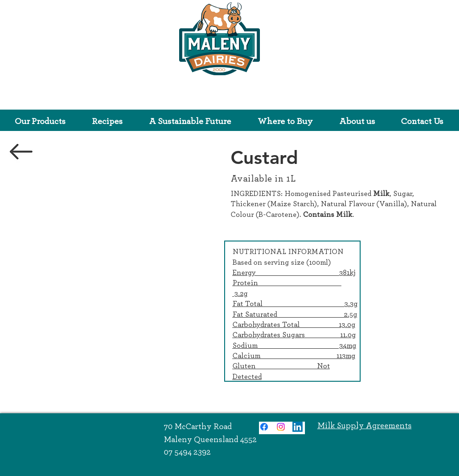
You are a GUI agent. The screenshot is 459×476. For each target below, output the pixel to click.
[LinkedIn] (297, 427)
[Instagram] (281, 427)
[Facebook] (264, 427)
